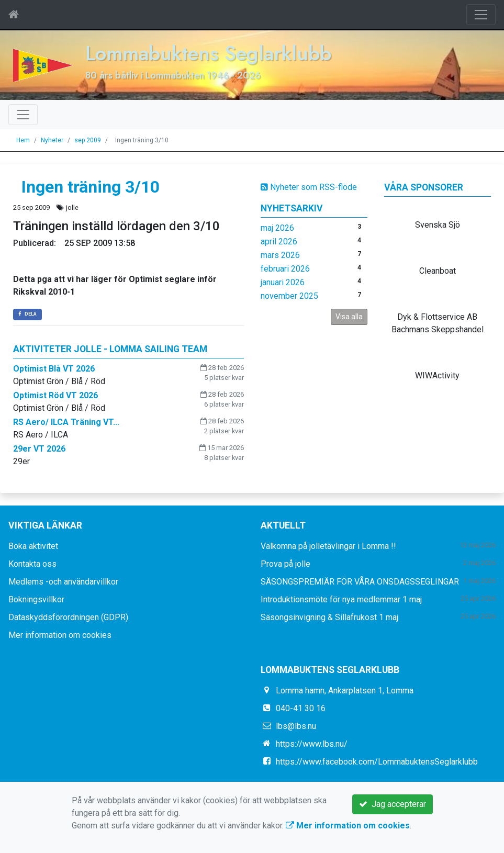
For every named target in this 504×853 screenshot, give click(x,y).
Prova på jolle (285, 564)
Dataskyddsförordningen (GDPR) (68, 617)
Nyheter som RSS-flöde (309, 187)
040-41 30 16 (301, 708)
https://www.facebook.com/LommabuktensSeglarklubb (377, 762)
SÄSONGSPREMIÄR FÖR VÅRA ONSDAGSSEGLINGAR (360, 582)
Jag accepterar (393, 804)
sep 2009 (88, 140)
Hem (23, 140)
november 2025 (289, 296)
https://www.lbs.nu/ (312, 744)
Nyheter (52, 140)
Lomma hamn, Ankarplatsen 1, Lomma (345, 691)
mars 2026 (280, 255)
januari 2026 (283, 282)
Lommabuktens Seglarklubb (208, 53)
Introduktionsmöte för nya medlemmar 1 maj (341, 599)
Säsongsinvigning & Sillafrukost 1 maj (329, 617)
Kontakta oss (32, 564)
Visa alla (349, 317)
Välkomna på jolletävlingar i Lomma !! (328, 546)
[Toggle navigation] (481, 15)
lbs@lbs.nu (296, 726)
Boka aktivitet (33, 546)
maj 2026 (277, 228)
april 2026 (279, 242)
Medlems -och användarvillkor (63, 582)
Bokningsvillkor (36, 599)
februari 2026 (285, 269)
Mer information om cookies (60, 635)
